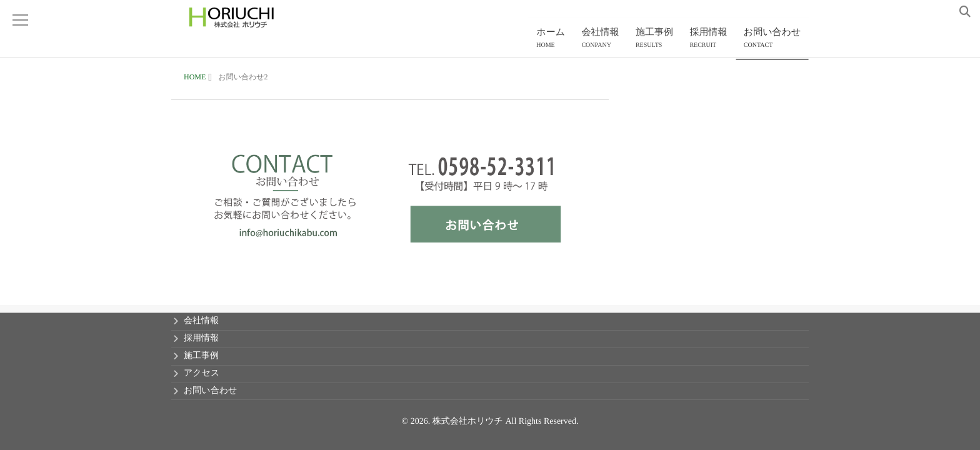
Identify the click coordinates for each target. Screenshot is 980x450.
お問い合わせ (774, 41)
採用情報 (714, 41)
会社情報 (612, 41)
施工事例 (663, 41)
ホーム (566, 41)
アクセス (202, 373)
